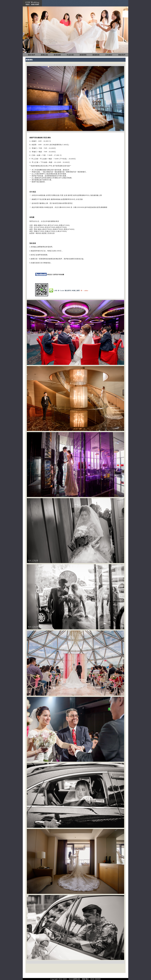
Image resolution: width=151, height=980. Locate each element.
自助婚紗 (109, 55)
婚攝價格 (83, 55)
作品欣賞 (70, 55)
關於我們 (32, 55)
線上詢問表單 (39, 247)
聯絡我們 (122, 55)
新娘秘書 (57, 55)
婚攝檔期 (96, 55)
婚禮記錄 (44, 55)
